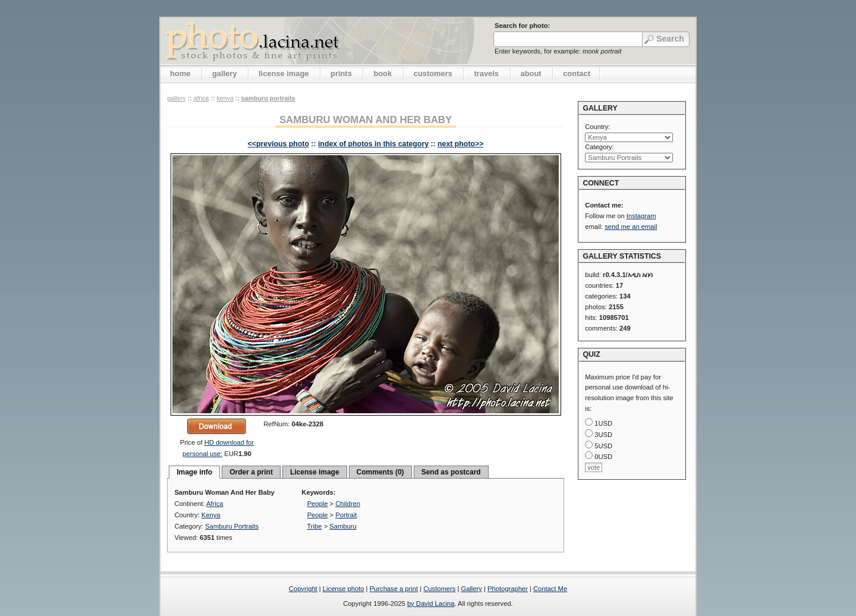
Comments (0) (380, 472)
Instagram (641, 216)
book (383, 73)
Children (348, 504)
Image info (194, 472)
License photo (344, 589)
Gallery (471, 589)
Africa (201, 98)
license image (284, 73)
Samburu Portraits (268, 98)
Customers (439, 589)
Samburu (343, 526)
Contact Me (550, 589)
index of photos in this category (373, 144)
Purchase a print (394, 589)
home (180, 73)
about (531, 73)
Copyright (303, 589)
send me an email (631, 227)
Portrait (346, 515)
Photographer (508, 589)
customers (433, 73)
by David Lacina (431, 604)
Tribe (314, 526)
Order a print (251, 472)
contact (577, 73)
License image (315, 472)
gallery (225, 73)
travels (486, 73)
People (318, 504)
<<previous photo (278, 144)
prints (341, 73)
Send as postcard (451, 472)
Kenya (225, 98)
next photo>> (460, 144)
